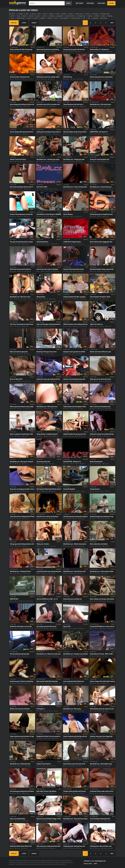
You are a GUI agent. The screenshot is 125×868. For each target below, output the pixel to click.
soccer (29, 18)
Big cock (26, 52)
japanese (60, 16)
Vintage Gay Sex (95, 489)
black (25, 16)
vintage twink (105, 14)
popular (14, 23)
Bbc (44, 271)
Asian (49, 161)
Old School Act (68, 77)
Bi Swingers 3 (41, 709)
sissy (19, 16)
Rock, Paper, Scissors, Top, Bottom (47, 791)
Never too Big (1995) (16, 379)
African (40, 601)
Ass (98, 52)
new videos (90, 3)
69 (92, 106)
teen (40, 14)
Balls (83, 464)
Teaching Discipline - (43, 242)
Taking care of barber (43, 544)
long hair (95, 18)
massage (95, 14)
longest (34, 23)
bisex (12, 18)
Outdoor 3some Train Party (18, 159)
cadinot (51, 14)
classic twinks (70, 16)
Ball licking (49, 436)
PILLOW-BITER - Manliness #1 (72, 462)
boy (45, 14)
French (54, 766)
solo (56, 18)
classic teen (79, 14)
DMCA (95, 864)
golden (43, 18)
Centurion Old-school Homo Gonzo (74, 269)
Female (106, 656)
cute (84, 18)
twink (13, 16)
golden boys (21, 18)
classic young (75, 18)
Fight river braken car (96, 324)
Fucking (83, 436)
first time (104, 18)
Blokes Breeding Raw (96, 462)
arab (58, 14)
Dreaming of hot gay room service (47, 352)
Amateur (14, 52)
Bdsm (67, 766)
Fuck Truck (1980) (42, 187)
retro (27, 14)
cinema (90, 16)
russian (31, 16)
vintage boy (81, 16)
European (47, 766)
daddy (64, 14)
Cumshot (52, 79)
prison (38, 16)
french (50, 18)
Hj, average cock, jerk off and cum (47, 626)
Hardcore (81, 271)
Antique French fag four (44, 764)
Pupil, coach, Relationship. (18, 819)
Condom (79, 52)
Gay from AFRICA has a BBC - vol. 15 (47, 599)
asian (45, 16)
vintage (20, 14)
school (71, 14)
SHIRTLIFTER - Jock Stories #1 (99, 132)
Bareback (68, 79)
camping (52, 16)
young (33, 14)
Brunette (19, 79)
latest (24, 23)
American (94, 134)
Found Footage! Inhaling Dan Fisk (100, 819)
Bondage (73, 766)
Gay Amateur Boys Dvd (43, 462)
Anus (45, 244)
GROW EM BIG (14, 599)
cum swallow (64, 18)
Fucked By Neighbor (69, 489)
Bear (83, 793)
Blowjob (110, 52)
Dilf (78, 436)
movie (88, 14)
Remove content (88, 864)
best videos (79, 3)
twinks (97, 16)
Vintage (81, 79)
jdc (89, 18)
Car (57, 189)
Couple (81, 244)
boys (103, 16)
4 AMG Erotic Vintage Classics (72, 242)
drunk (36, 18)
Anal (20, 52)
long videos (101, 3)
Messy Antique (41, 297)
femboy (110, 16)
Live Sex (111, 3)
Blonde (48, 216)
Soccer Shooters (68, 214)
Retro (73, 848)
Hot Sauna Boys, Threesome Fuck (20, 77)
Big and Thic (67, 626)
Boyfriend (53, 821)
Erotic (100, 656)
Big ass (19, 848)
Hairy (32, 79)
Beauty (103, 52)
